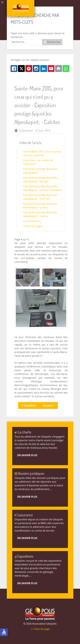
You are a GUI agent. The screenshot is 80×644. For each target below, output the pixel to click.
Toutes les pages (33, 226)
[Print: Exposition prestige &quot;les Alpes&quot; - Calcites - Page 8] (58, 69)
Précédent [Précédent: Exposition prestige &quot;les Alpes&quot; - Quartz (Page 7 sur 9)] (29, 406)
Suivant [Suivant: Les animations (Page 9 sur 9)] (49, 406)
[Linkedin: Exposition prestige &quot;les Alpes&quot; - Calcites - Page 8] (44, 69)
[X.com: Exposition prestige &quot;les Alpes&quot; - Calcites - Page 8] (21, 69)
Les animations (32, 221)
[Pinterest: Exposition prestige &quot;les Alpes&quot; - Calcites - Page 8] (29, 69)
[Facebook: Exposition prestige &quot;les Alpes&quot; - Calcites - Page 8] (14, 69)
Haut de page (40, 629)
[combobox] (26, 42)
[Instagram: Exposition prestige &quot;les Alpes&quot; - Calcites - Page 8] (36, 69)
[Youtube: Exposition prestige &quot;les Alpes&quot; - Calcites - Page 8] (51, 69)
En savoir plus (27, 455)
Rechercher (52, 42)
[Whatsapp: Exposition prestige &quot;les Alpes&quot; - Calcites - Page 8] (66, 69)
